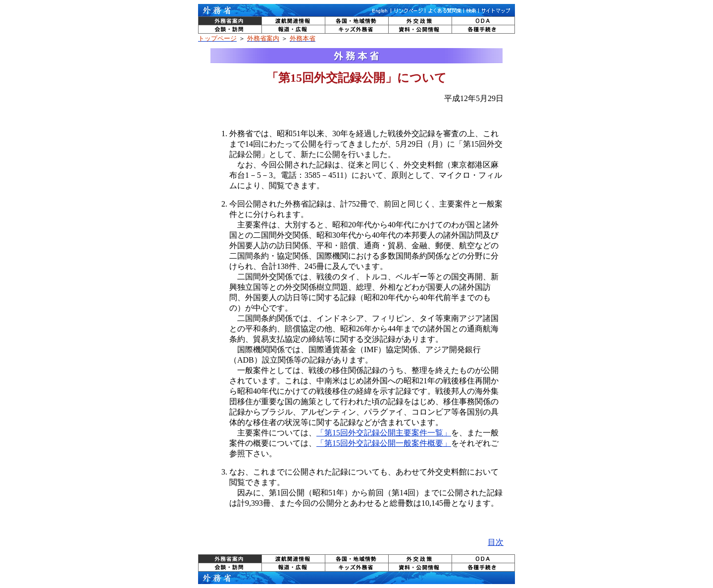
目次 (496, 542)
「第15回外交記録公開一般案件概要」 (384, 443)
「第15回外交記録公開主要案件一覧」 (384, 433)
